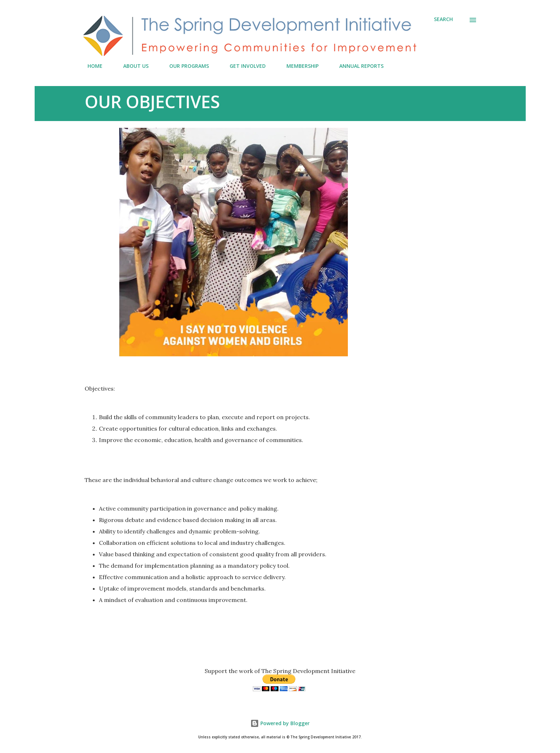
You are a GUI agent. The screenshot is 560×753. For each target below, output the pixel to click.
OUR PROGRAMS (185, 66)
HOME (91, 66)
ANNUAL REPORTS (357, 66)
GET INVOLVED (243, 66)
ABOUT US (132, 66)
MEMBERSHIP (298, 66)
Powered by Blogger (280, 723)
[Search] (443, 19)
